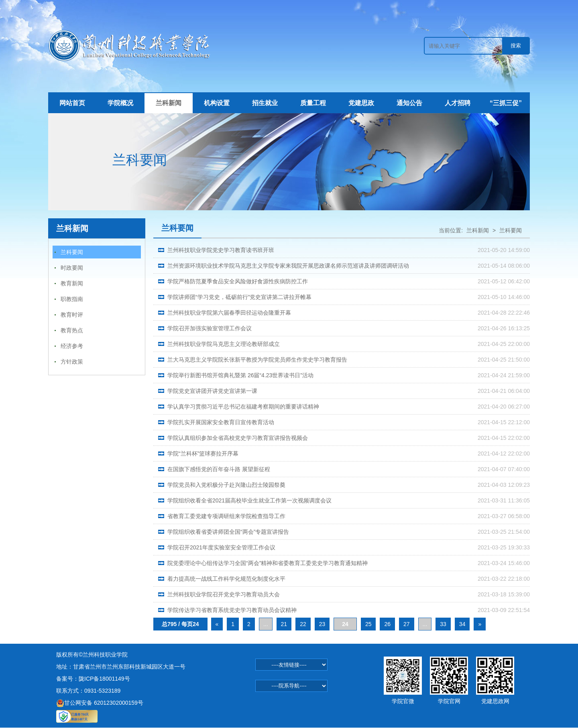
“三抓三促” (506, 103)
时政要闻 (72, 268)
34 (462, 624)
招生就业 (265, 103)
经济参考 (72, 346)
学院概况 (120, 103)
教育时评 (72, 315)
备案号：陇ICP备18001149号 (93, 679)
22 (303, 624)
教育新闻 (72, 283)
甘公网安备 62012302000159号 (100, 703)
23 (322, 624)
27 (407, 624)
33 (443, 624)
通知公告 (409, 103)
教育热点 (72, 330)
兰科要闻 (72, 252)
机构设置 (217, 103)
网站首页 (72, 103)
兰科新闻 (169, 103)
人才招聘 (458, 103)
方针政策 (72, 362)
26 (387, 624)
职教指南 (72, 299)
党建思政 (361, 103)
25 (368, 624)
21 (284, 624)
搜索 (516, 46)
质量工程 (313, 103)
